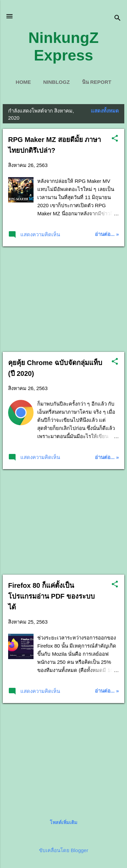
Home (23, 82)
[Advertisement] (63, 299)
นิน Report (97, 82)
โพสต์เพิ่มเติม (63, 822)
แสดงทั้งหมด (105, 111)
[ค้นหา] (118, 18)
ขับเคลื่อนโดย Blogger (64, 850)
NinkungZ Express (63, 46)
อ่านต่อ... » (107, 234)
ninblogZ (56, 82)
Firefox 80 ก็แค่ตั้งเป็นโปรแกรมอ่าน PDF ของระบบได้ (51, 596)
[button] (115, 139)
